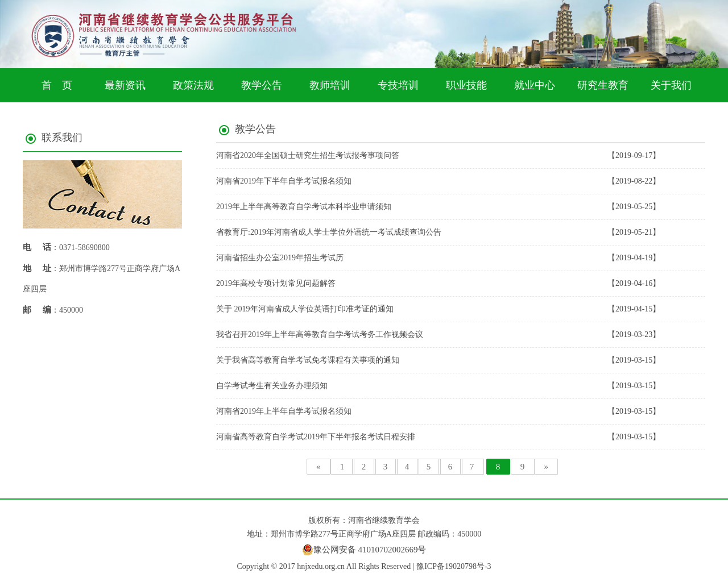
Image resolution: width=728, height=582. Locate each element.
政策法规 (193, 85)
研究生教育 (603, 85)
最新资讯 (125, 85)
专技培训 (398, 85)
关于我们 (671, 85)
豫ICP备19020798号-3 (454, 566)
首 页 (57, 85)
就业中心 (535, 85)
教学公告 (262, 85)
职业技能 (466, 85)
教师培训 (330, 85)
